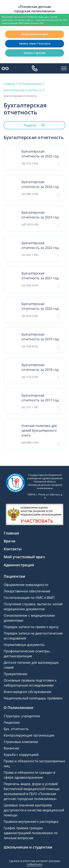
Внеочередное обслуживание (28, 692)
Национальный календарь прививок (33, 698)
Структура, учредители (22, 716)
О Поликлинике (18, 708)
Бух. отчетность (16, 729)
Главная (11, 533)
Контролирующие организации (29, 735)
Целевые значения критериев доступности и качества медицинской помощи (34, 810)
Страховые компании (21, 742)
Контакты (13, 549)
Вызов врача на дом (35, 34)
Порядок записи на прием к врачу (31, 627)
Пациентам (14, 576)
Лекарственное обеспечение (27, 591)
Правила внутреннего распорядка (31, 821)
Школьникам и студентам (28, 847)
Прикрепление (15, 674)
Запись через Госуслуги (35, 43)
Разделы (34, 125)
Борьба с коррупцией (21, 755)
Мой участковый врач (24, 557)
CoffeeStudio (34, 864)
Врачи (10, 541)
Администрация (19, 565)
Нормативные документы (24, 645)
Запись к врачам (34, 53)
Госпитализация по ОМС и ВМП (29, 598)
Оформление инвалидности (26, 585)
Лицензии (12, 722)
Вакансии (11, 748)
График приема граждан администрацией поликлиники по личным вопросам (31, 833)
